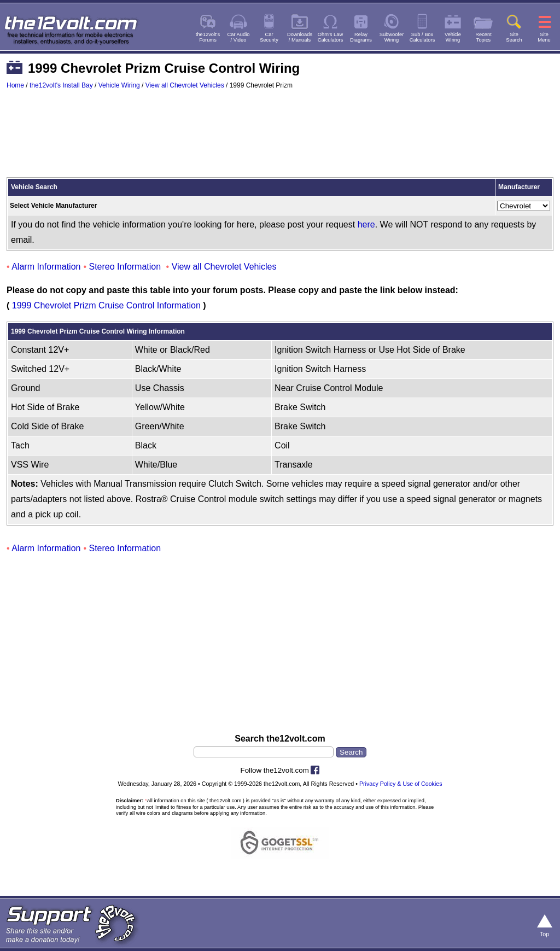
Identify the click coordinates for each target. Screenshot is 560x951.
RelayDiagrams (361, 37)
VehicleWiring (453, 37)
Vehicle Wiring (119, 85)
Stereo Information (125, 267)
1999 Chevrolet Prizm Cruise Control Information (106, 305)
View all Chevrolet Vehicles (185, 85)
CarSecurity (269, 37)
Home (15, 85)
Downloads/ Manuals (300, 37)
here (366, 224)
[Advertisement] (280, 138)
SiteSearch (514, 37)
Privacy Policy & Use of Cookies (401, 784)
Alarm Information (46, 267)
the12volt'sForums (208, 37)
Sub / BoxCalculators (422, 37)
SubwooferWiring (392, 37)
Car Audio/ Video (239, 37)
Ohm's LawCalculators (331, 37)
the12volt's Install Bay (61, 85)
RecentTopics (483, 37)
